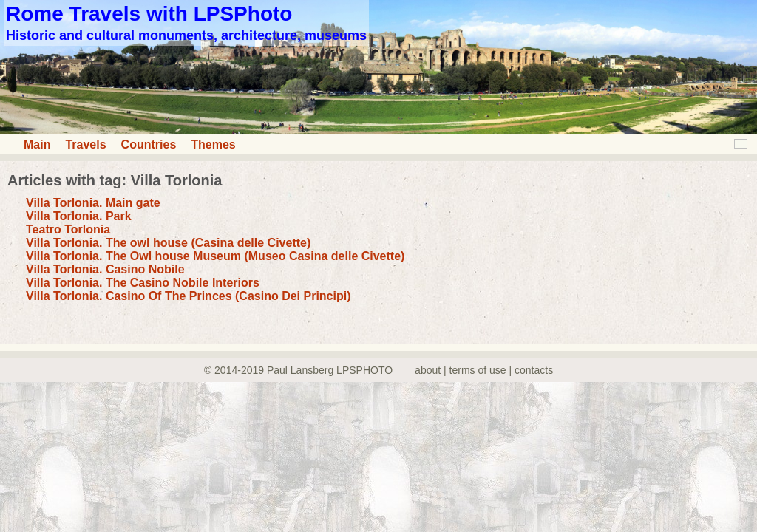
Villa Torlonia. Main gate (93, 203)
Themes (213, 144)
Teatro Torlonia (68, 229)
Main (37, 144)
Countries (149, 144)
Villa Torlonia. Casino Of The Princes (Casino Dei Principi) (189, 296)
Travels (85, 144)
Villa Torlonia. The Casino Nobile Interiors (143, 283)
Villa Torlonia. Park (79, 216)
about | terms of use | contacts (484, 370)
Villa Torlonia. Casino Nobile (105, 269)
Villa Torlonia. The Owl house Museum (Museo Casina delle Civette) (215, 256)
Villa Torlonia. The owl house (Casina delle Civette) (168, 243)
